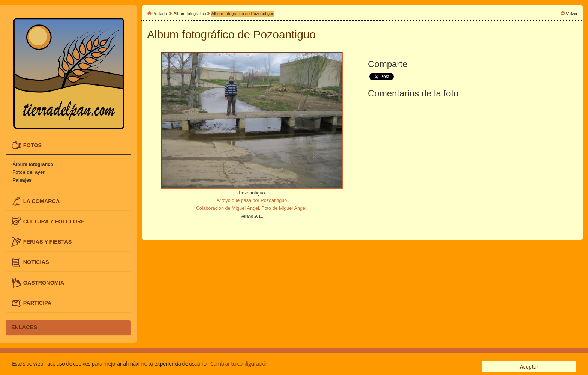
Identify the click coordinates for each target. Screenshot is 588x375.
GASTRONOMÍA (44, 282)
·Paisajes (21, 180)
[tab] (68, 145)
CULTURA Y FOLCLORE (54, 221)
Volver (572, 14)
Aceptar (529, 366)
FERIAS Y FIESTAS (48, 242)
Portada (160, 14)
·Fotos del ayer (28, 172)
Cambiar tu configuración (239, 363)
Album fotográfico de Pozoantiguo (243, 14)
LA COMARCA (42, 201)
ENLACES (24, 327)
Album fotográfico (190, 14)
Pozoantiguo (285, 34)
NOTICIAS (36, 262)
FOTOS (32, 145)
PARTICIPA (37, 303)
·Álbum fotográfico (32, 164)
